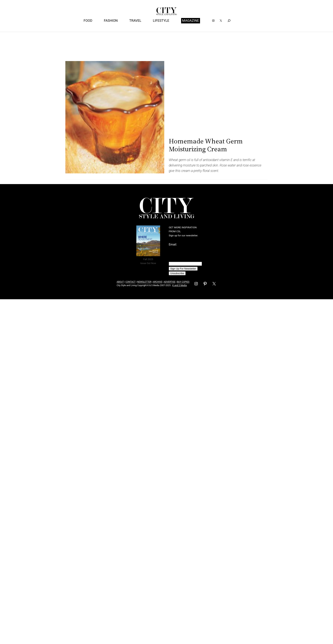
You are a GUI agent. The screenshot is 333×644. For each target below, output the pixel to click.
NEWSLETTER (144, 282)
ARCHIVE (157, 282)
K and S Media (180, 285)
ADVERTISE (170, 282)
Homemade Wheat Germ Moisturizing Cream (206, 145)
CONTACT (130, 282)
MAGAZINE (190, 21)
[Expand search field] (229, 21)
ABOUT (120, 282)
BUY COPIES (183, 282)
